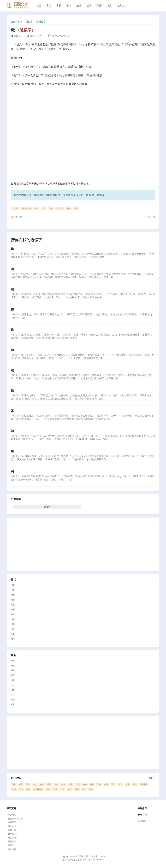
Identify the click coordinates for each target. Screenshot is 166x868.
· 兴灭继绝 (12, 815)
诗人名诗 (122, 6)
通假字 (29, 22)
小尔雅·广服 (26, 208)
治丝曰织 (60, 208)
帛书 (28, 789)
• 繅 (13, 619)
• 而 (13, 675)
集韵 (56, 784)
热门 (13, 580)
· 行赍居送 (12, 838)
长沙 (14, 789)
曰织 (43, 208)
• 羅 (13, 634)
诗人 (109, 6)
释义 (120, 784)
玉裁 (55, 789)
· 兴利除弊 (12, 834)
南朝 (85, 784)
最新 (13, 655)
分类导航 (16, 499)
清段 (48, 789)
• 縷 (13, 614)
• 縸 (13, 605)
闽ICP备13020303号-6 (93, 860)
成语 (79, 6)
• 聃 (13, 666)
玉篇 (99, 784)
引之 (84, 789)
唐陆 (92, 784)
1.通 (21, 784)
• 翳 (13, 670)
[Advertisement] (83, 113)
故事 (128, 784)
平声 (91, 789)
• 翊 (13, 629)
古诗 (49, 6)
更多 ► (152, 778)
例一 (135, 784)
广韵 (78, 784)
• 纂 (13, 624)
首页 (39, 6)
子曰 (70, 789)
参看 (62, 789)
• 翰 (13, 661)
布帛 (36, 208)
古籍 (59, 6)
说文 (76, 208)
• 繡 (13, 609)
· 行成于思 (12, 830)
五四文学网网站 (67, 184)
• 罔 (13, 639)
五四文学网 (17, 22)
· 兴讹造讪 (12, 822)
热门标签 (83, 778)
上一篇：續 (17, 217)
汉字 (89, 6)
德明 (106, 784)
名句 (69, 6)
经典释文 (144, 784)
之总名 (15, 208)
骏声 (42, 784)
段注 (51, 208)
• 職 (13, 690)
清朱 (35, 784)
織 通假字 (41, 22)
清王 (113, 784)
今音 (63, 784)
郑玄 (77, 789)
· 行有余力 (12, 845)
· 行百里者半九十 (15, 819)
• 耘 (13, 685)
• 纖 (13, 585)
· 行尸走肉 (12, 849)
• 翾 (13, 700)
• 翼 (13, 705)
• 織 (13, 595)
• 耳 (13, 695)
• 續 (13, 590)
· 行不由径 (12, 826)
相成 (69, 208)
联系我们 (142, 821)
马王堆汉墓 (38, 789)
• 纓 (13, 600)
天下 (21, 789)
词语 (99, 6)
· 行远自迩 (12, 841)
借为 (71, 784)
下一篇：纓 (149, 217)
